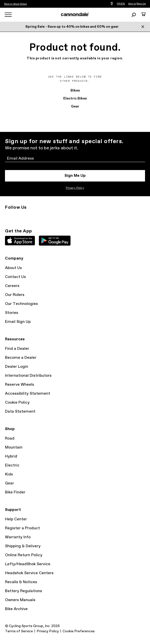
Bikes (75, 91)
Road (10, 438)
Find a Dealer (17, 349)
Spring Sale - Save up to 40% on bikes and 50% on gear (72, 27)
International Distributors (28, 376)
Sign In (132, 4)
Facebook (30, 216)
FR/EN (121, 4)
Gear (75, 106)
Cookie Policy (17, 403)
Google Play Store (55, 241)
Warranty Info (18, 537)
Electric (12, 465)
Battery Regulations (24, 591)
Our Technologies (21, 304)
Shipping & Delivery (23, 546)
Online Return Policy (24, 555)
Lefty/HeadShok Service (28, 564)
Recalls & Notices (21, 582)
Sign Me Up (75, 176)
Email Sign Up (18, 322)
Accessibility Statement (28, 394)
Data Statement (20, 412)
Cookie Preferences (79, 631)
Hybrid (11, 456)
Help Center (16, 519)
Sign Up (141, 4)
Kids (9, 474)
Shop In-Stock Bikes (15, 4)
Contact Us (15, 277)
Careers (12, 286)
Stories (12, 313)
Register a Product (22, 528)
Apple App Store (20, 241)
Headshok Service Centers (29, 573)
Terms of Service (19, 631)
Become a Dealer (21, 358)
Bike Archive (16, 609)
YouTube (41, 216)
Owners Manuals (20, 600)
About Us (13, 268)
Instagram (8, 216)
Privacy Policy (75, 188)
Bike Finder (15, 492)
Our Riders (15, 295)
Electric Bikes (75, 98)
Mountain (14, 447)
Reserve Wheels (20, 385)
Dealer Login (17, 367)
